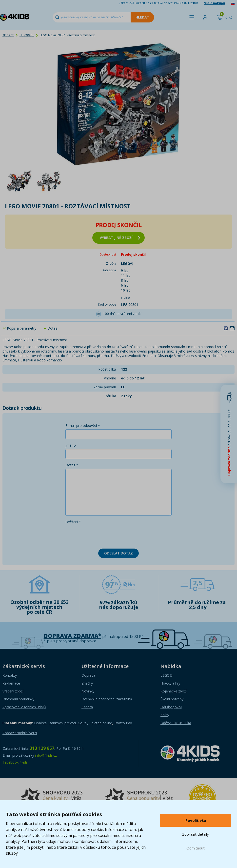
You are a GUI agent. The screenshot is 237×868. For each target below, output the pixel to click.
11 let (125, 275)
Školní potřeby (172, 699)
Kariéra (87, 707)
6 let (124, 285)
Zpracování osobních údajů (24, 707)
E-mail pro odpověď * (83, 425)
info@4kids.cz (46, 755)
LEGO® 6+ (27, 35)
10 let (125, 290)
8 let (124, 280)
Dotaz (52, 328)
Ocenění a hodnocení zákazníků (107, 699)
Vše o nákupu (215, 3)
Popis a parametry (22, 328)
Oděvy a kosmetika (176, 723)
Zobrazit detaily (196, 834)
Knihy (165, 715)
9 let (124, 270)
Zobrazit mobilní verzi (20, 733)
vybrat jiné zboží (120, 238)
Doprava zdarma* (72, 636)
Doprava (88, 675)
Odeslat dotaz (118, 553)
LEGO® (167, 675)
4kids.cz (8, 35)
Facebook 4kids (15, 762)
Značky (87, 683)
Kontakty (10, 675)
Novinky (88, 691)
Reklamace (11, 683)
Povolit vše (196, 820)
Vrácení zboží (13, 691)
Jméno (71, 445)
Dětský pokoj (171, 707)
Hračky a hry (170, 683)
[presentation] (103, 535)
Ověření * (73, 522)
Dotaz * (72, 465)
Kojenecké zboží (174, 691)
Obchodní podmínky (18, 699)
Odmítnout (196, 848)
